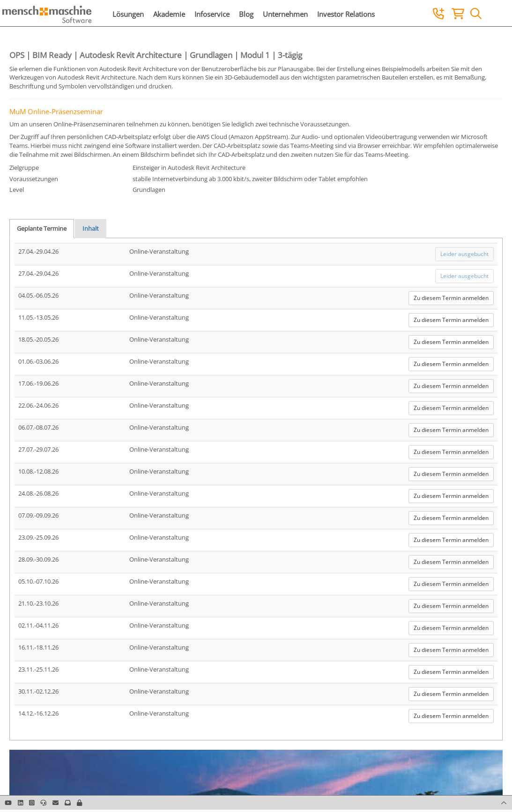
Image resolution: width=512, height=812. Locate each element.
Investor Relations (346, 14)
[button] (79, 803)
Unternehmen (285, 14)
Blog (246, 14)
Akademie (169, 14)
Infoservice (212, 14)
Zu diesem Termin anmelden (451, 298)
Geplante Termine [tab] (42, 228)
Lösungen (128, 14)
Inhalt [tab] (91, 228)
